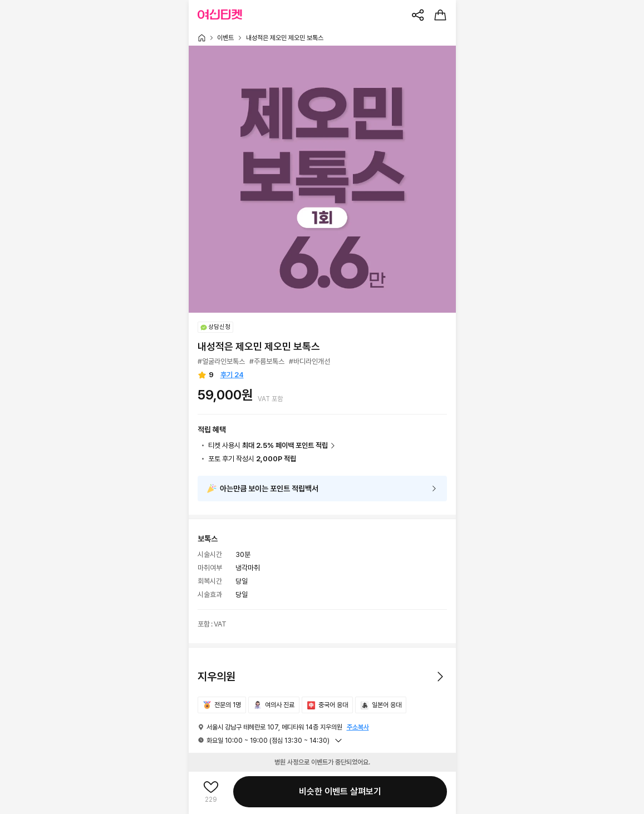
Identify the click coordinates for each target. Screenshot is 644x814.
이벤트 (225, 38)
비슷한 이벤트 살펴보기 (340, 791)
